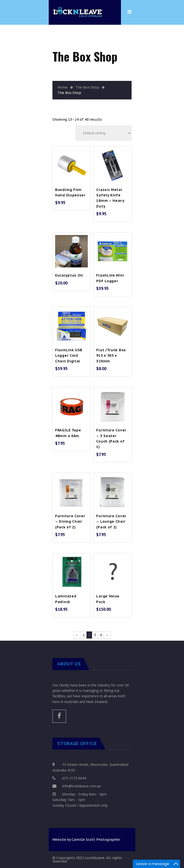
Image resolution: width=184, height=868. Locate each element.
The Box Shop (87, 87)
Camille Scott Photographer (96, 840)
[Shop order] (104, 133)
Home (62, 87)
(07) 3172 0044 (74, 778)
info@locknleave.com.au (81, 786)
